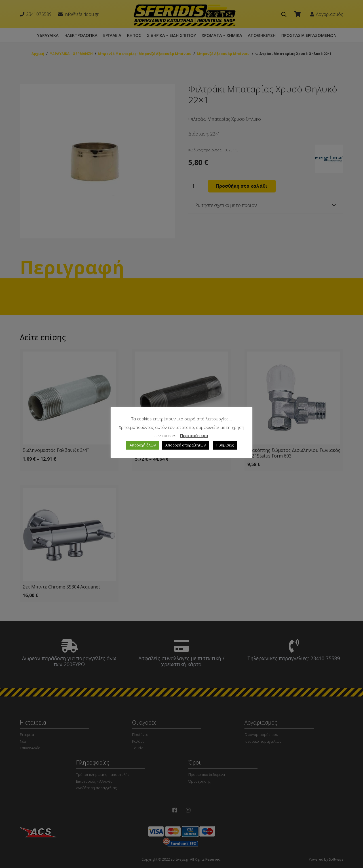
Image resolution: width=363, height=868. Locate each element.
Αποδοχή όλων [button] (143, 445)
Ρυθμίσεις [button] (225, 445)
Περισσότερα (194, 435)
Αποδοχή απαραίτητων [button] (185, 445)
